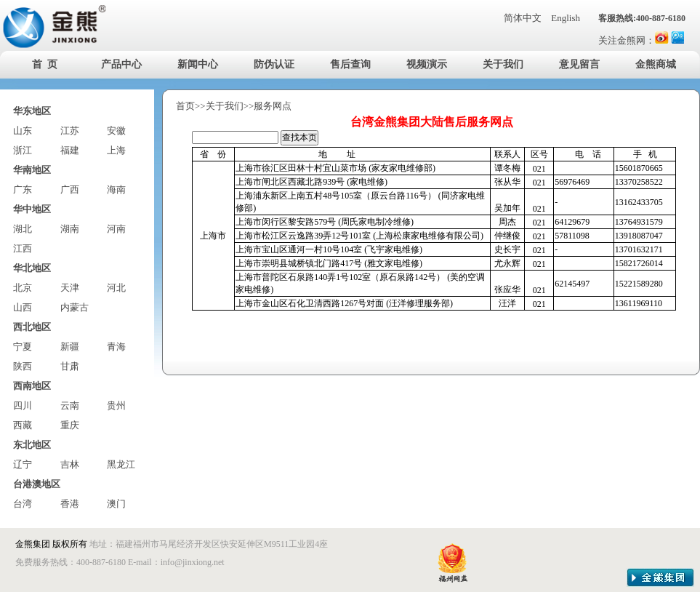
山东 (23, 131)
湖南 (70, 229)
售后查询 (350, 64)
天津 (70, 288)
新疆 (70, 347)
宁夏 (23, 347)
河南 (116, 229)
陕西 (23, 366)
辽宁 (23, 464)
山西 (23, 307)
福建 (70, 150)
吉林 (70, 464)
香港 (70, 504)
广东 (23, 189)
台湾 (23, 504)
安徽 (116, 131)
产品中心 (121, 64)
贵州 (116, 405)
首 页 (45, 64)
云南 (70, 405)
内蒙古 (75, 307)
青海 (116, 347)
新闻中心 (198, 64)
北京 (23, 288)
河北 (116, 288)
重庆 (70, 425)
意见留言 (579, 64)
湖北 (23, 229)
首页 (185, 106)
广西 (70, 189)
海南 (116, 189)
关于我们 (503, 64)
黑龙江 (121, 464)
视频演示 (427, 64)
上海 (116, 150)
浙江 (23, 150)
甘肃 (70, 366)
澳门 (116, 504)
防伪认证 (274, 64)
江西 (23, 248)
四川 (23, 405)
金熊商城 (656, 64)
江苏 (70, 131)
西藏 (23, 425)
